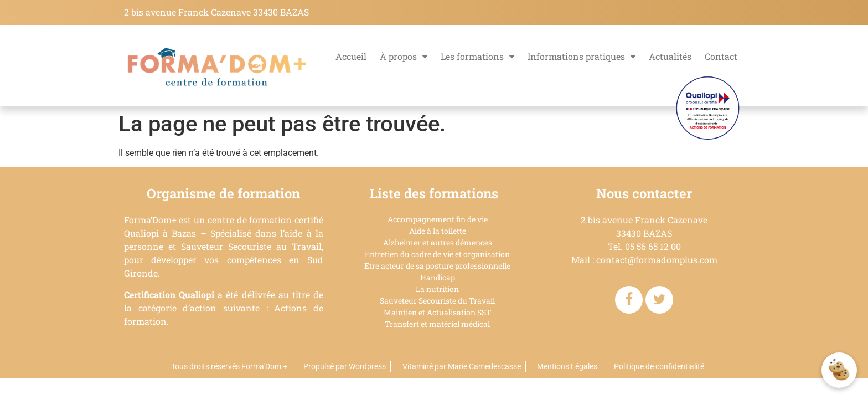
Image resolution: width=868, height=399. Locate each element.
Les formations (477, 57)
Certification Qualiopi (169, 295)
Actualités (670, 56)
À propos (404, 57)
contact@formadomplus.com (657, 260)
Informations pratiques (582, 57)
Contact (721, 56)
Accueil (351, 56)
